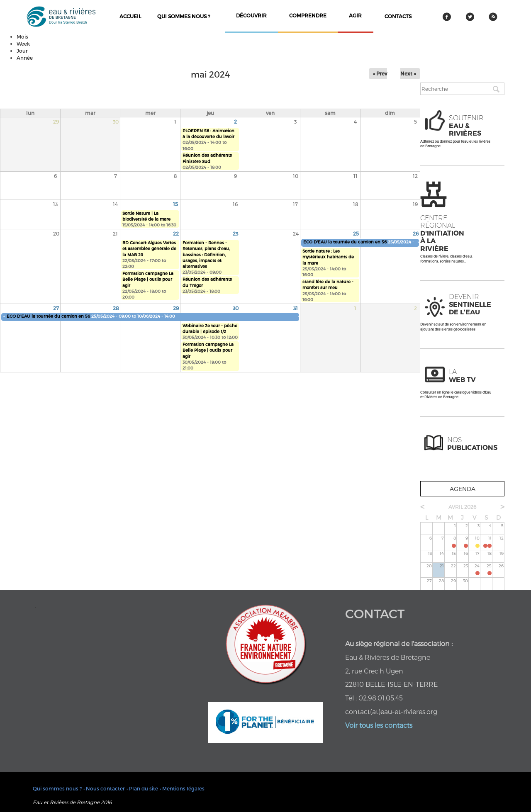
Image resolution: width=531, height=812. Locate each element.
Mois (22, 36)
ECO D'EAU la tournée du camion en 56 (345, 242)
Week (23, 44)
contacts (398, 16)
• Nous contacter (104, 788)
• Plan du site (142, 788)
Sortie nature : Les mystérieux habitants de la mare (328, 257)
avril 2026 (462, 507)
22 (176, 233)
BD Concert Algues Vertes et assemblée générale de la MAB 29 (149, 249)
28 (116, 308)
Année (25, 58)
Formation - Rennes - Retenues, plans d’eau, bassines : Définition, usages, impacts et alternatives (206, 254)
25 (356, 233)
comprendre (308, 15)
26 (416, 233)
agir (355, 15)
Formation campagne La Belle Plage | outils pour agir (148, 279)
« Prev (380, 73)
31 (296, 308)
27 (56, 308)
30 (236, 308)
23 (235, 233)
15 (175, 204)
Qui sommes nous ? (184, 16)
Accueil (130, 16)
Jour (22, 51)
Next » (408, 73)
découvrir (251, 15)
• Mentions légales (182, 788)
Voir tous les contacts (379, 725)
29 (176, 308)
